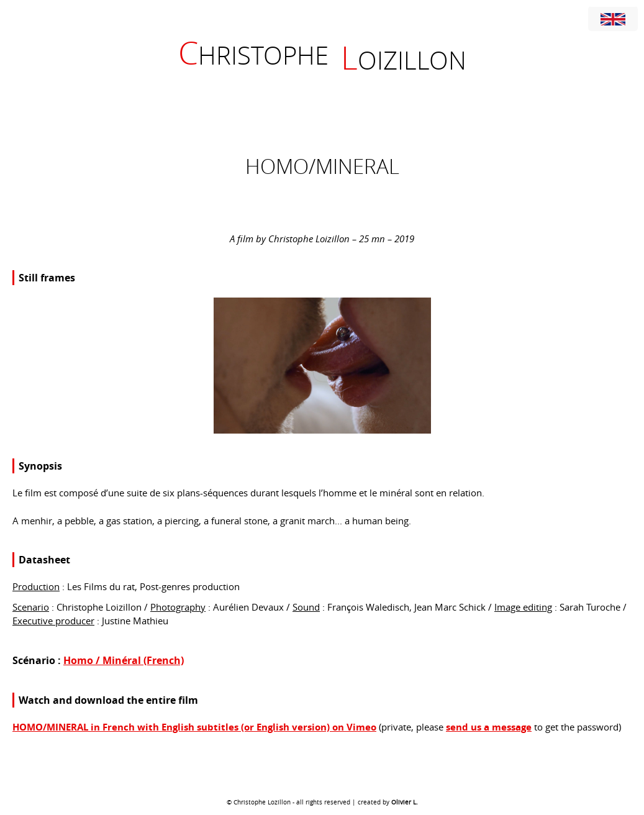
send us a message (489, 727)
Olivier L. (405, 802)
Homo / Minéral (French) (124, 660)
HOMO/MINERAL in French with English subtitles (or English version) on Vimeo (194, 727)
